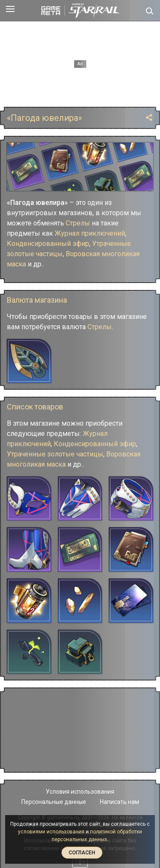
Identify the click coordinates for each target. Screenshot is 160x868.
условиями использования (51, 832)
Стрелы (78, 223)
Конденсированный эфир (48, 244)
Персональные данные (54, 802)
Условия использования (80, 792)
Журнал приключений (90, 233)
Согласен (82, 853)
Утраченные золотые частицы (55, 454)
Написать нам (119, 802)
